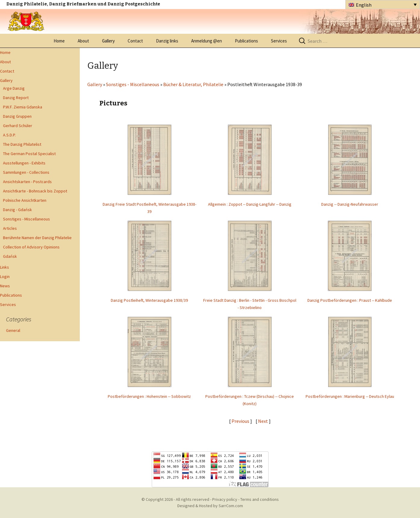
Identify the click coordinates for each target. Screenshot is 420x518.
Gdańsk (10, 256)
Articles (10, 228)
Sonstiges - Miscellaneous (26, 219)
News (5, 286)
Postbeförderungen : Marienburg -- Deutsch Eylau (350, 396)
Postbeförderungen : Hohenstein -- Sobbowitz (149, 396)
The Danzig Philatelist (22, 144)
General (13, 330)
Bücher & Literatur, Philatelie (193, 84)
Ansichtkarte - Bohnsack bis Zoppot (35, 191)
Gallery (108, 41)
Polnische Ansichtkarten (25, 200)
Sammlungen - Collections (26, 172)
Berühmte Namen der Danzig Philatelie (37, 238)
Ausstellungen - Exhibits (24, 163)
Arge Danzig (14, 88)
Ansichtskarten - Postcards (27, 182)
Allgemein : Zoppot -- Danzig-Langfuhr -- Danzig (250, 204)
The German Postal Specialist (29, 154)
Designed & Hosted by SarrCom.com (210, 506)
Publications (246, 41)
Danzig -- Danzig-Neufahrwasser (350, 204)
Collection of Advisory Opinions (31, 247)
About (83, 41)
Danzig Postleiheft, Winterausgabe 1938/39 (149, 300)
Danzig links (167, 41)
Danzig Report (16, 98)
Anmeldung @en (207, 41)
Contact (135, 41)
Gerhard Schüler (18, 126)
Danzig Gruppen (17, 116)
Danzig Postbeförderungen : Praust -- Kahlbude (350, 300)
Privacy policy (225, 499)
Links (5, 267)
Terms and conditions (260, 499)
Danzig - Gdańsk (17, 210)
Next (263, 421)
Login (5, 276)
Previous (240, 421)
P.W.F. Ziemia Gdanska (23, 107)
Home (59, 41)
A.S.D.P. (9, 135)
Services (279, 41)
